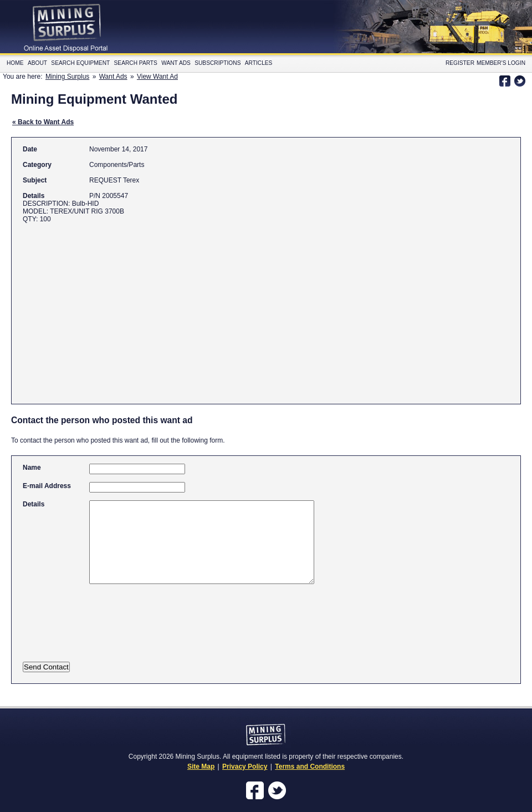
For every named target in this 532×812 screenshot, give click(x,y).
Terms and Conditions (310, 767)
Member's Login (501, 63)
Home (15, 63)
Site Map (201, 767)
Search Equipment (80, 63)
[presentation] (132, 630)
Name (32, 468)
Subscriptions (218, 63)
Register (460, 63)
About (37, 63)
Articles (259, 63)
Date (30, 149)
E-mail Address (47, 486)
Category (37, 165)
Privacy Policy (245, 767)
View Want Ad (157, 77)
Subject (35, 180)
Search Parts (136, 63)
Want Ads (176, 63)
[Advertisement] (224, 308)
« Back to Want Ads (43, 122)
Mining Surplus (67, 77)
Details (34, 196)
